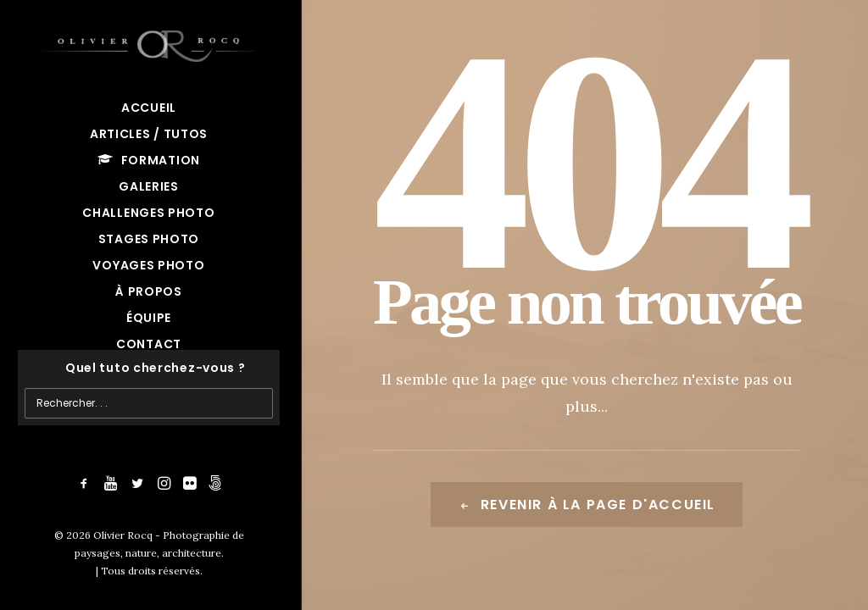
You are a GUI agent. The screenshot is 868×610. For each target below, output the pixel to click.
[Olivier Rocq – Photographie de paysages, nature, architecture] (149, 43)
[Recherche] (149, 368)
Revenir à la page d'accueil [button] (587, 505)
